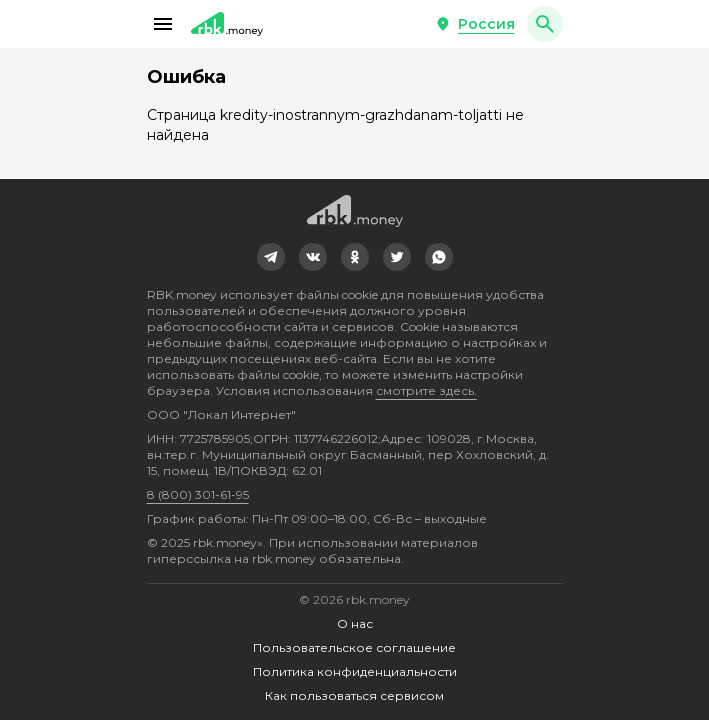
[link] (271, 257)
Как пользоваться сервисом (354, 695)
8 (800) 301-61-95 (198, 494)
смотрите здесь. (426, 390)
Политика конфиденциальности (355, 671)
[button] (163, 24)
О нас (355, 623)
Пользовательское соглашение (354, 647)
